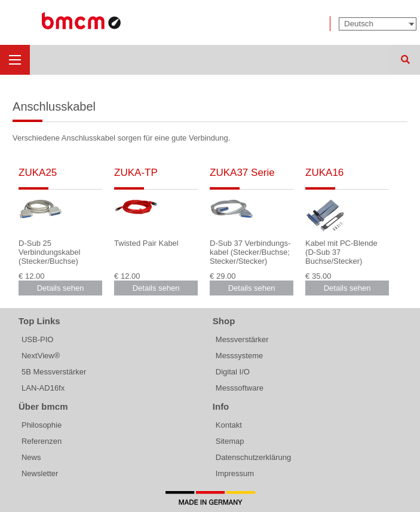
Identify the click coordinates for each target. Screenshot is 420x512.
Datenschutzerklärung (253, 457)
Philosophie (42, 425)
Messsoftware (240, 388)
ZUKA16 (324, 173)
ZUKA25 (38, 173)
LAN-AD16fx (43, 388)
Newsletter (40, 473)
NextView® (41, 356)
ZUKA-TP (136, 173)
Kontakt (229, 425)
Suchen (405, 60)
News (31, 457)
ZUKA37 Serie (242, 173)
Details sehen (61, 288)
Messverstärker (242, 339)
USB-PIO (37, 339)
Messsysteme (239, 356)
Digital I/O (233, 372)
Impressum (235, 473)
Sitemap (230, 441)
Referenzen (42, 441)
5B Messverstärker (54, 372)
